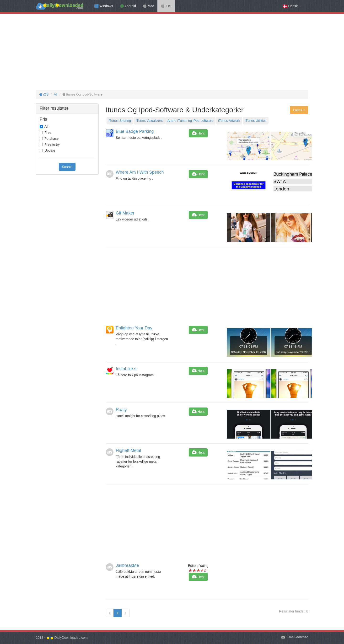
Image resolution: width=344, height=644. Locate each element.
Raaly (121, 410)
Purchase (51, 139)
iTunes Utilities (256, 121)
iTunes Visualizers (149, 121)
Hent (198, 133)
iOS (166, 6)
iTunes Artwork (229, 121)
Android (128, 6)
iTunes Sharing (120, 121)
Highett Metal (129, 451)
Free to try (52, 145)
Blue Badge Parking (135, 131)
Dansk (292, 6)
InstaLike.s (126, 369)
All (56, 94)
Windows (104, 6)
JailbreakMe (127, 565)
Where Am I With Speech (140, 172)
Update (50, 150)
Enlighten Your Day (134, 328)
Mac (148, 6)
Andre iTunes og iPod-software (190, 121)
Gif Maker (125, 213)
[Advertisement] (172, 52)
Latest (299, 110)
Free (48, 133)
